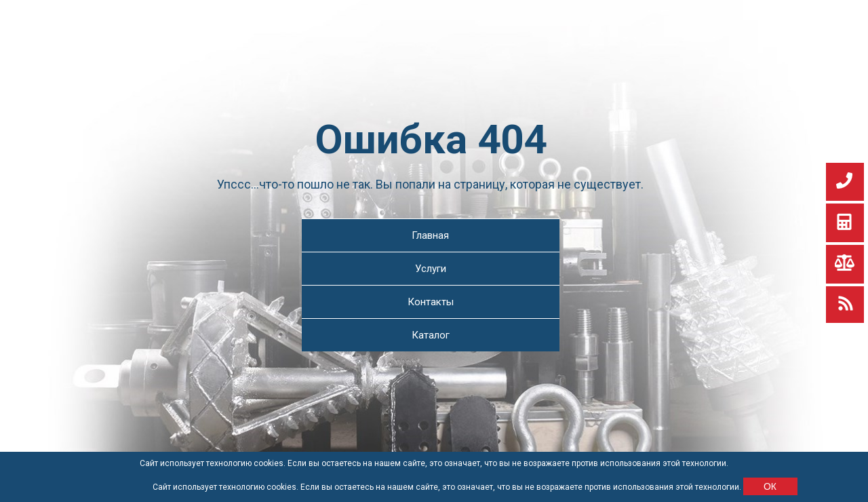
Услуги (431, 269)
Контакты (431, 302)
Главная (430, 235)
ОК (770, 486)
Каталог (431, 335)
